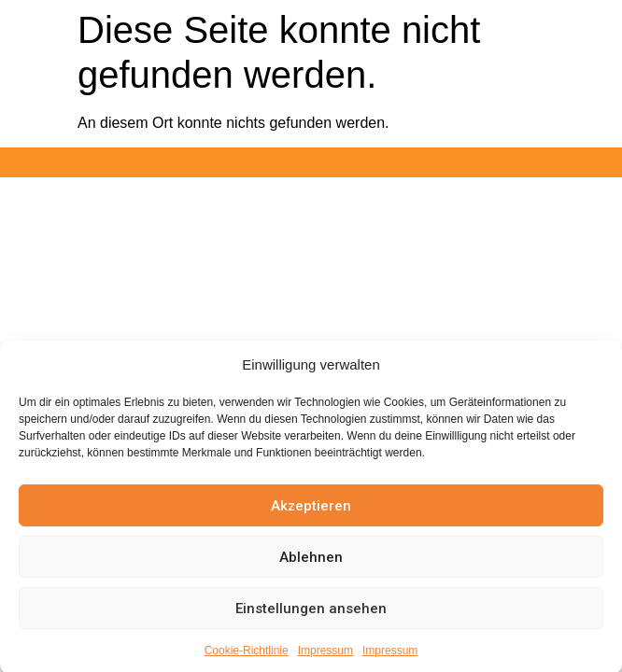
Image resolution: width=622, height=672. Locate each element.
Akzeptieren (311, 512)
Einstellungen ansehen (311, 615)
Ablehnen (311, 564)
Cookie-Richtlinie (247, 657)
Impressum (325, 657)
